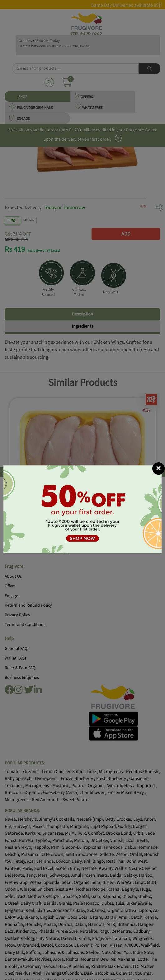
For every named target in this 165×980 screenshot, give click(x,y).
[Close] (158, 469)
